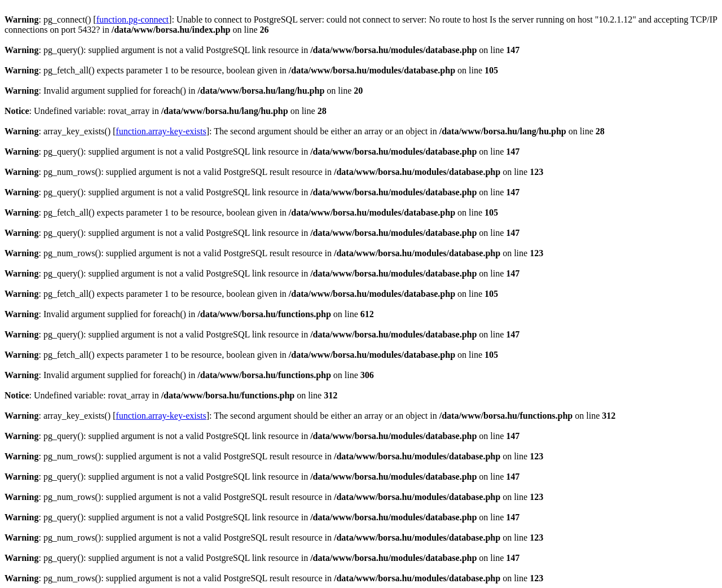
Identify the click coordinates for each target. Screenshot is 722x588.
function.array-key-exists (161, 131)
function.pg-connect (133, 19)
